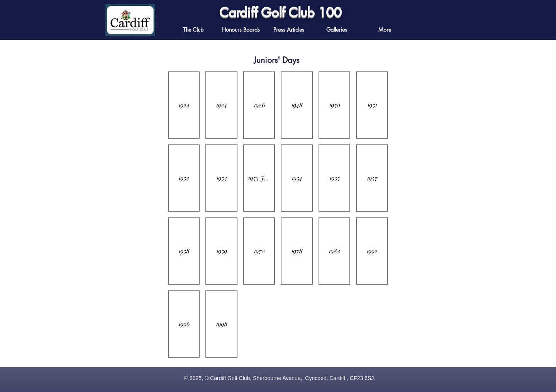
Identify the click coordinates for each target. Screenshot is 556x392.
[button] (289, 30)
